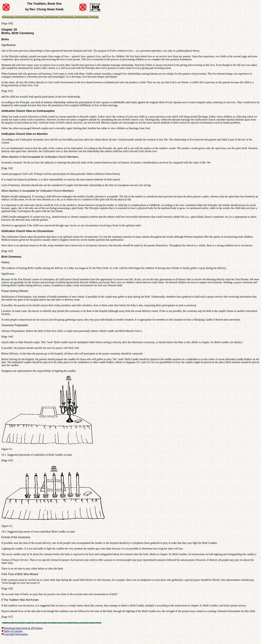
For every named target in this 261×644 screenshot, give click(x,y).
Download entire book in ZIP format (23, 628)
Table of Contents (13, 631)
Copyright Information (16, 634)
